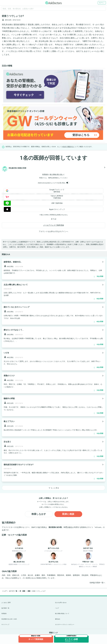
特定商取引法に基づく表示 (9, 619)
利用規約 (45, 174)
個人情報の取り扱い (57, 174)
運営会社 (58, 619)
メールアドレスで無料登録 (54, 225)
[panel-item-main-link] (53, 269)
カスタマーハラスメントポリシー (65, 625)
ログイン (102, 3)
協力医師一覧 (5, 608)
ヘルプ (57, 608)
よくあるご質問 (6, 603)
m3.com (98, 527)
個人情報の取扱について (62, 614)
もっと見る (54, 488)
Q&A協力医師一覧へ (97, 583)
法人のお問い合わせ (61, 603)
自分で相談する (68, 147)
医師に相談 (68, 514)
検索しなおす (39, 514)
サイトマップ (5, 625)
